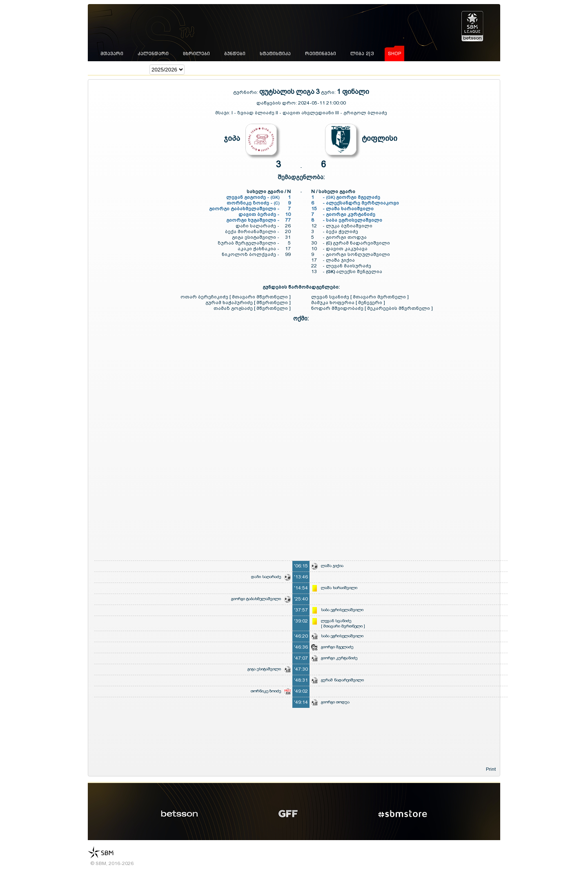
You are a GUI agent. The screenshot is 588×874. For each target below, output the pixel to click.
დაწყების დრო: (277, 103)
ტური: (328, 92)
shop (394, 53)
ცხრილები (196, 53)
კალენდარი (153, 53)
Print (491, 769)
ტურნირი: (246, 92)
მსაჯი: (223, 113)
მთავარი (112, 53)
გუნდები (235, 53)
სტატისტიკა (275, 53)
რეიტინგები (321, 53)
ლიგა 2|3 (362, 53)
